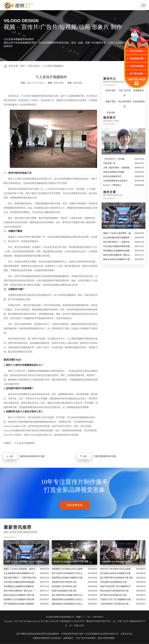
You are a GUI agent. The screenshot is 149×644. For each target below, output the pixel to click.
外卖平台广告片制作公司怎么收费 (115, 569)
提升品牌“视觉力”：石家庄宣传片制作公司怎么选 (118, 242)
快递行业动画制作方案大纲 (64, 591)
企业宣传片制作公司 (109, 634)
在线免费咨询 (74, 505)
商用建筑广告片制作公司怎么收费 (67, 569)
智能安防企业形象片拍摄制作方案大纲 (69, 578)
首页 (23, 66)
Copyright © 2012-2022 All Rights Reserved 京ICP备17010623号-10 (32, 621)
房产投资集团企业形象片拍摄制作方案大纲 (21, 604)
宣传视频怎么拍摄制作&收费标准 (118, 251)
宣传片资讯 (34, 66)
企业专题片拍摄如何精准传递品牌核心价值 (118, 246)
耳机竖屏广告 (109, 163)
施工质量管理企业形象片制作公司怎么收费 (69, 595)
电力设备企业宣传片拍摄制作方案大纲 (117, 573)
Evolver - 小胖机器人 (112, 185)
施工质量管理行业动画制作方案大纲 (116, 578)
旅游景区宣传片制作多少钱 (64, 582)
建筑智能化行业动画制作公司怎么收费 (69, 604)
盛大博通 (21, 634)
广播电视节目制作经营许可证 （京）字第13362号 (106, 621)
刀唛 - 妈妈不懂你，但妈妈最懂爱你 (118, 168)
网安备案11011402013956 (73, 621)
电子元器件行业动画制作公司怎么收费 (69, 573)
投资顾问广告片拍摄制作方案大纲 (19, 599)
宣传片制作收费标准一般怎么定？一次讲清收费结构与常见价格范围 (118, 255)
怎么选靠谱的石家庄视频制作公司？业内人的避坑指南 (118, 238)
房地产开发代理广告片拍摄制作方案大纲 (117, 586)
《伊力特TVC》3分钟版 (114, 159)
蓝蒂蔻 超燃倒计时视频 (114, 172)
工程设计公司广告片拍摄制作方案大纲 (117, 599)
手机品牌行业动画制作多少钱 (113, 582)
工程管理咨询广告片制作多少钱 (114, 604)
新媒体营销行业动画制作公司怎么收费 (69, 599)
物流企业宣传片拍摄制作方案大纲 (118, 259)
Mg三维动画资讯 (125, 104)
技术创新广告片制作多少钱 (64, 586)
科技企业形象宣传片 (112, 176)
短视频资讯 (139, 90)
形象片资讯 (111, 102)
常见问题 (111, 113)
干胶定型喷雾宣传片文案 (105, 456)
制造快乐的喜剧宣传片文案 (32, 456)
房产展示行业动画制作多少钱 (113, 595)
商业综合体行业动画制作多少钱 (114, 591)
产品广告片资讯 (125, 93)
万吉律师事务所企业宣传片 (115, 181)
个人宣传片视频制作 (53, 66)
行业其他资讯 (139, 102)
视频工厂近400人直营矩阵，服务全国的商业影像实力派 (118, 233)
